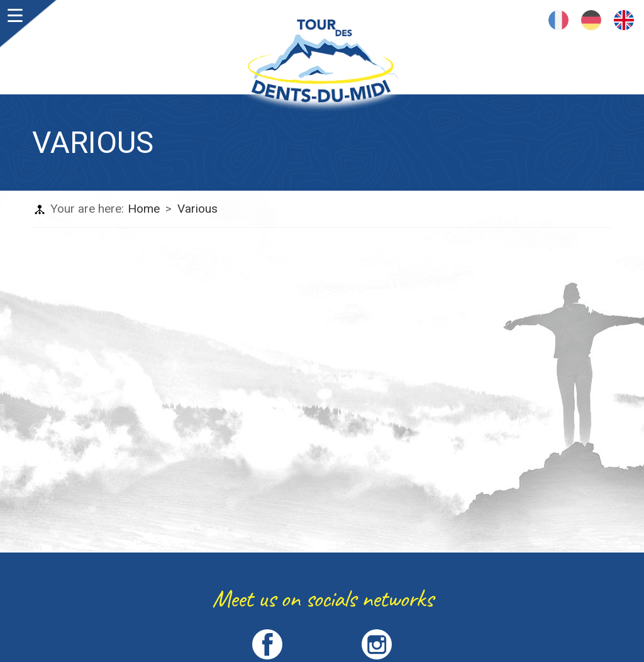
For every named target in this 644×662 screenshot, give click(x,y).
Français (558, 20)
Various (197, 209)
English (624, 20)
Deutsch (591, 20)
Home (144, 209)
